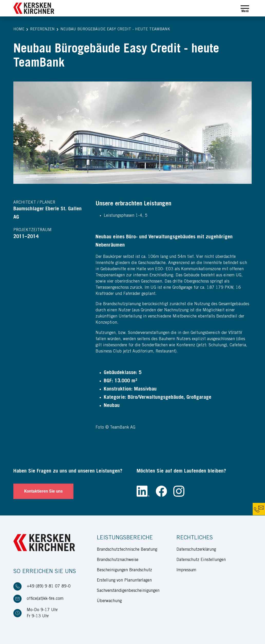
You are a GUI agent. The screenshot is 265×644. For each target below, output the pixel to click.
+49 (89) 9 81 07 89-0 (49, 586)
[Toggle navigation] (245, 8)
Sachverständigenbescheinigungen (128, 591)
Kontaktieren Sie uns (43, 491)
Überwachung (109, 601)
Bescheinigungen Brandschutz (124, 570)
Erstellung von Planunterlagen (124, 580)
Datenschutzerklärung (196, 550)
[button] (19, 30)
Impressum (186, 570)
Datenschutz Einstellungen (201, 560)
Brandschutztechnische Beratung (127, 550)
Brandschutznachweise (118, 560)
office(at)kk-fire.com (45, 599)
